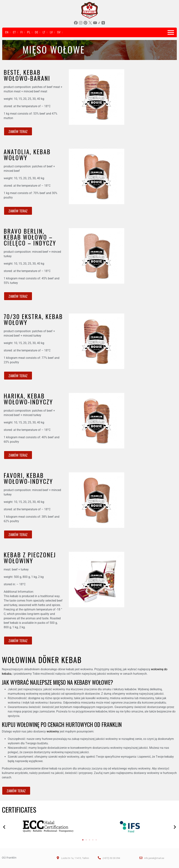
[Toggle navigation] (171, 32)
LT (44, 32)
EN (7, 32)
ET (14, 32)
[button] (4, 827)
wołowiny (53, 731)
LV (51, 32)
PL (29, 32)
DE (36, 32)
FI (21, 32)
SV (59, 32)
